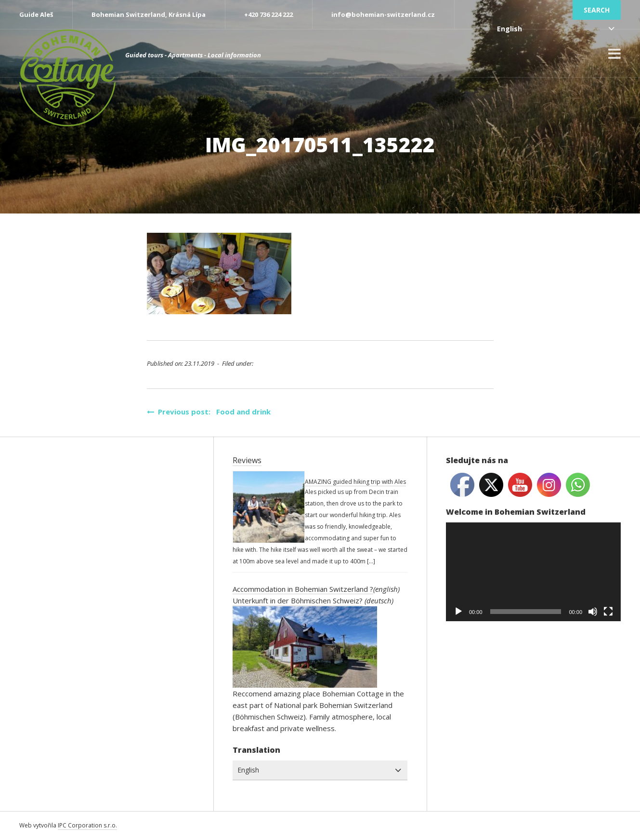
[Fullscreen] (608, 612)
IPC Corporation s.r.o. (87, 825)
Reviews (247, 460)
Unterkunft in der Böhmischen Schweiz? (298, 600)
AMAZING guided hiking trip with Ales (355, 482)
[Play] (458, 612)
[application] (533, 572)
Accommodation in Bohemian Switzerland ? (303, 589)
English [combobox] (509, 29)
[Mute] (593, 612)
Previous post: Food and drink (209, 412)
